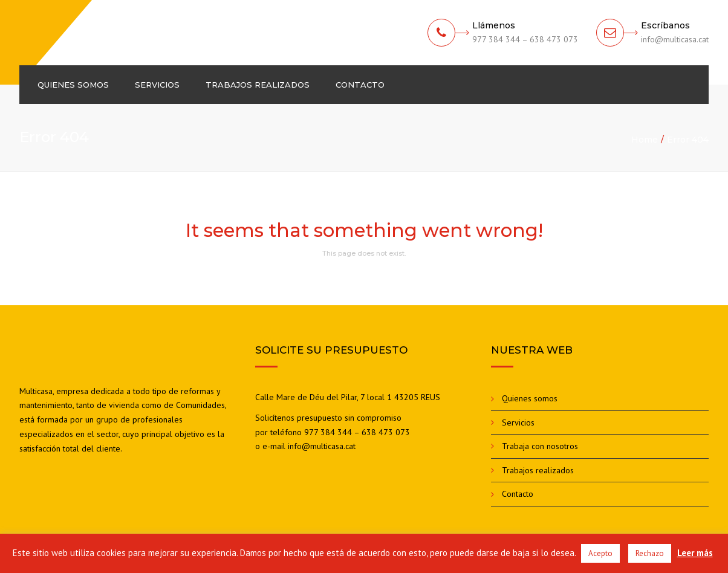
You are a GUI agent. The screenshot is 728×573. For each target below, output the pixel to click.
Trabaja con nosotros (540, 446)
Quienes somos (73, 85)
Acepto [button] (600, 553)
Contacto (360, 85)
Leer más (695, 553)
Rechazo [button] (650, 553)
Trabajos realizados (258, 85)
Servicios (157, 85)
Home (645, 140)
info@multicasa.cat (322, 446)
